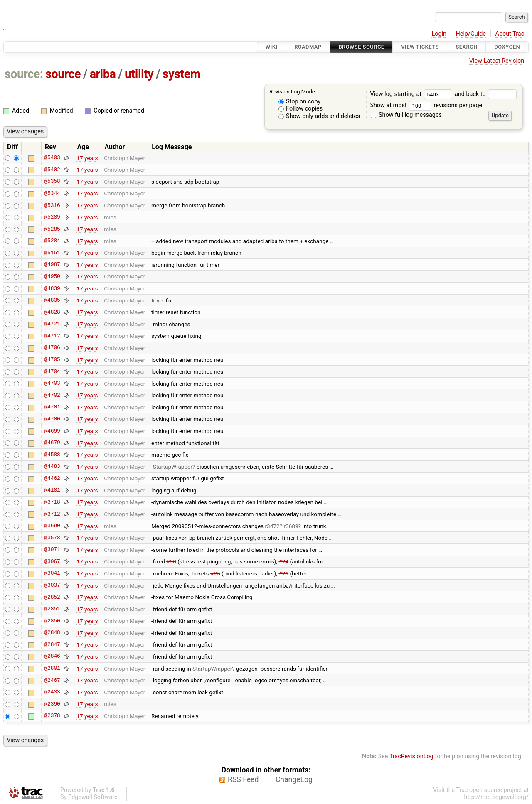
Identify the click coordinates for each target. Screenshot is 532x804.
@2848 (52, 633)
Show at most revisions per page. (427, 105)
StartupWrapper (173, 467)
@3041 (52, 573)
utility (139, 74)
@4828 (52, 312)
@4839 (52, 288)
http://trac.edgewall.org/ (496, 797)
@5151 (52, 253)
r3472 (272, 526)
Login (439, 34)
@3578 (52, 538)
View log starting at (412, 94)
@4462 (52, 478)
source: (24, 74)
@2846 (52, 656)
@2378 (52, 716)
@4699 (52, 431)
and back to (486, 94)
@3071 (52, 550)
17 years (87, 158)
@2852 (52, 597)
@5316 (52, 205)
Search (466, 47)
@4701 (52, 407)
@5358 (52, 182)
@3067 (52, 561)
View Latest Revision (497, 61)
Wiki (272, 47)
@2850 (52, 621)
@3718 (52, 502)
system (181, 74)
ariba (103, 74)
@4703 (52, 384)
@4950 (52, 276)
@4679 (52, 443)
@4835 (52, 300)
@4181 (52, 490)
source (63, 74)
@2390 (52, 704)
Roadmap (308, 47)
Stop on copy (300, 102)
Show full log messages (406, 115)
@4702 (52, 395)
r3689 (291, 526)
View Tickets (420, 47)
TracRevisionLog (411, 756)
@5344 (52, 193)
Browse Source (361, 47)
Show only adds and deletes (319, 116)
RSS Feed (243, 779)
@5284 (52, 241)
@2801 (52, 669)
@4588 (52, 455)
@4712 (52, 336)
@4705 (52, 360)
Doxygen (507, 47)
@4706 (52, 348)
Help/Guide (471, 34)
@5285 (52, 229)
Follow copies (301, 109)
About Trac (510, 34)
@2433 (52, 692)
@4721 (52, 324)
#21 (283, 573)
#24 (284, 561)
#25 (215, 573)
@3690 (52, 526)
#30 (171, 561)
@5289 (52, 217)
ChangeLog (294, 779)
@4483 (52, 467)
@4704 (52, 371)
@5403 (52, 158)
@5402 (52, 170)
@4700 (52, 419)
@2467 (52, 680)
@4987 (52, 265)
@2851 (52, 609)
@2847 (52, 644)
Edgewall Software (93, 797)
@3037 (52, 585)
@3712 (52, 514)
